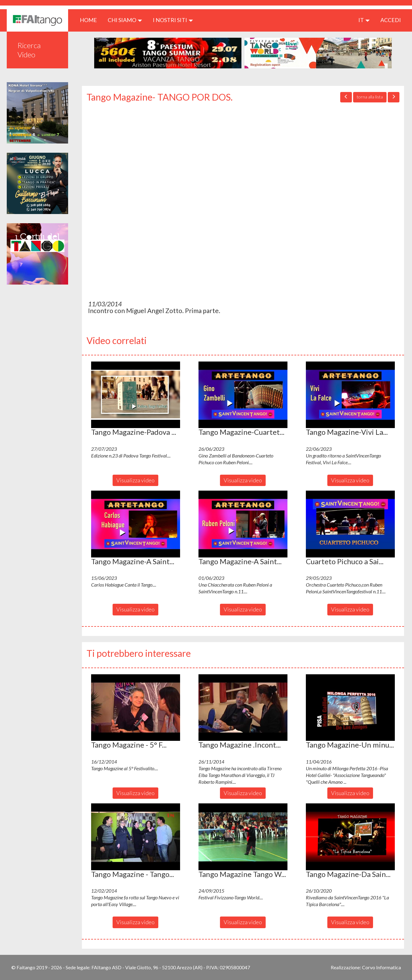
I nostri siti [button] (173, 20)
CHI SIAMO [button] (125, 20)
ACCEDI (391, 20)
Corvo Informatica (381, 967)
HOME (91, 20)
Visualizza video (135, 480)
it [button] (364, 20)
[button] (136, 395)
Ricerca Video (29, 50)
